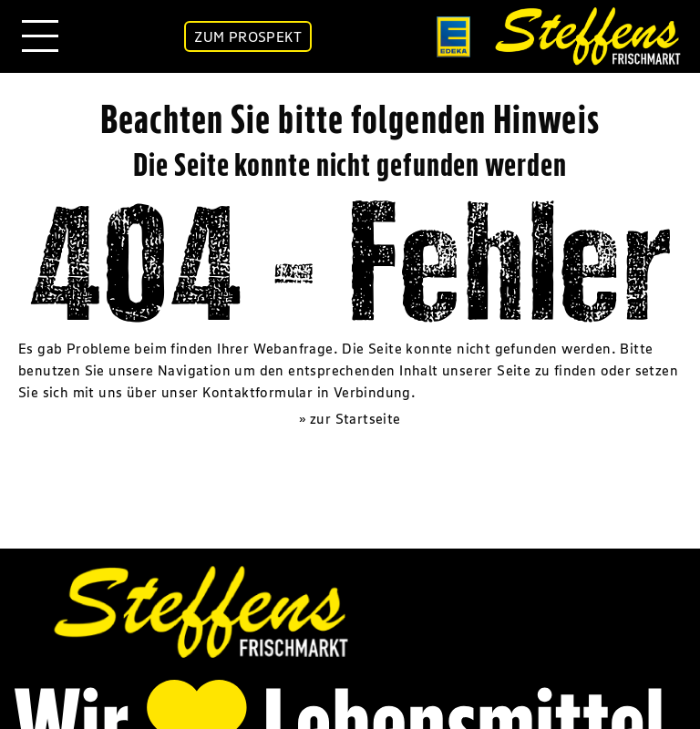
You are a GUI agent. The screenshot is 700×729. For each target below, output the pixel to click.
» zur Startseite (350, 418)
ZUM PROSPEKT (248, 36)
